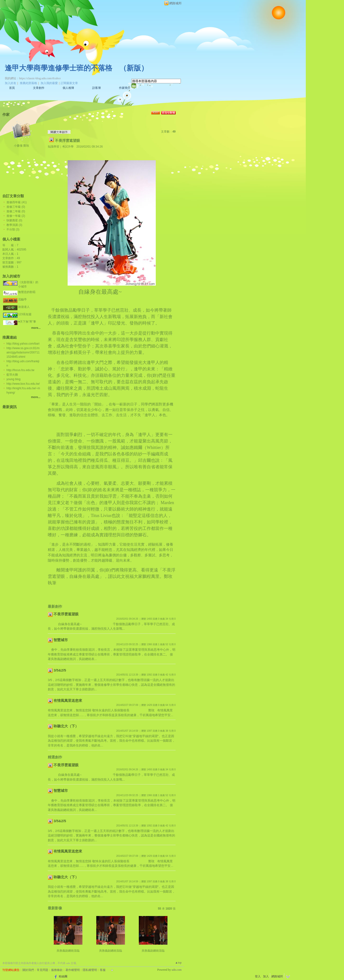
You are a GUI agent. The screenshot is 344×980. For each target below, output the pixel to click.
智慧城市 (61, 640)
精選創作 (55, 757)
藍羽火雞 (12, 375)
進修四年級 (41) (17, 202)
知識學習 (54, 147)
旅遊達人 (24, 307)
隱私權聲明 (90, 970)
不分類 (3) (13, 229)
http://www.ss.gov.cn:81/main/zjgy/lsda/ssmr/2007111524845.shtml (23, 352)
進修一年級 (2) (16, 216)
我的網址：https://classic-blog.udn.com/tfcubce (33, 78)
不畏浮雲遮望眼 (67, 141)
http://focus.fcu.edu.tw (20, 370)
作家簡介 (125, 88)
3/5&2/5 (60, 670)
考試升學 (68, 147)
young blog (13, 379)
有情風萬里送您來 (68, 700)
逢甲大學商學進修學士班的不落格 (59, 68)
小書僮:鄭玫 (21, 146)
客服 (103, 970)
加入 (266, 976)
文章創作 (39, 88)
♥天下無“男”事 (27, 322)
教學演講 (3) (14, 225)
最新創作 (55, 606)
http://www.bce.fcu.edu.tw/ (23, 384)
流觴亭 (22, 299)
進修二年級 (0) (16, 211)
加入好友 (11, 83)
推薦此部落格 (28, 83)
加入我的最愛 (49, 83)
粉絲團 (63, 976)
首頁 (12, 88)
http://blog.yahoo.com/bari (23, 344)
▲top (178, 963)
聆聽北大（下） (66, 726)
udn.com (177, 970)
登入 (258, 976)
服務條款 (57, 970)
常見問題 (43, 970)
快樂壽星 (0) (14, 220)
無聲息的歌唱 (27, 292)
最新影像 (55, 908)
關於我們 (28, 970)
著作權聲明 (73, 970)
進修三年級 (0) (16, 207)
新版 (134, 68)
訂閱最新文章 (69, 83)
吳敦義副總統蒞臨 (68, 951)
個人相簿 (68, 88)
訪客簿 (97, 88)
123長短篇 (25, 314)
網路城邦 (175, 3)
